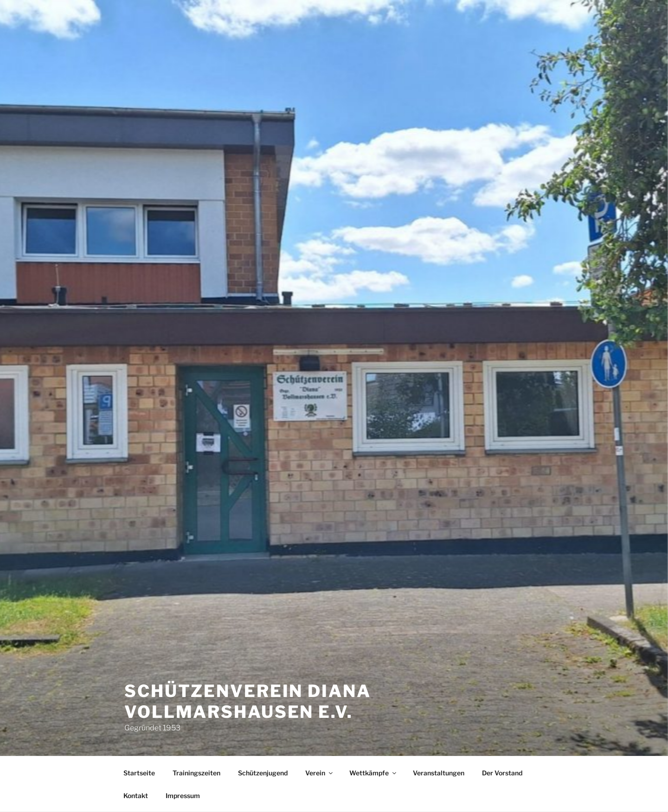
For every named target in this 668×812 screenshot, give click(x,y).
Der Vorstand (502, 773)
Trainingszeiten (196, 773)
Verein (320, 773)
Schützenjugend (263, 773)
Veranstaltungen (439, 773)
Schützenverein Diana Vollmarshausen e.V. (248, 701)
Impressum (183, 796)
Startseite (139, 773)
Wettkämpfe (373, 773)
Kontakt (136, 796)
